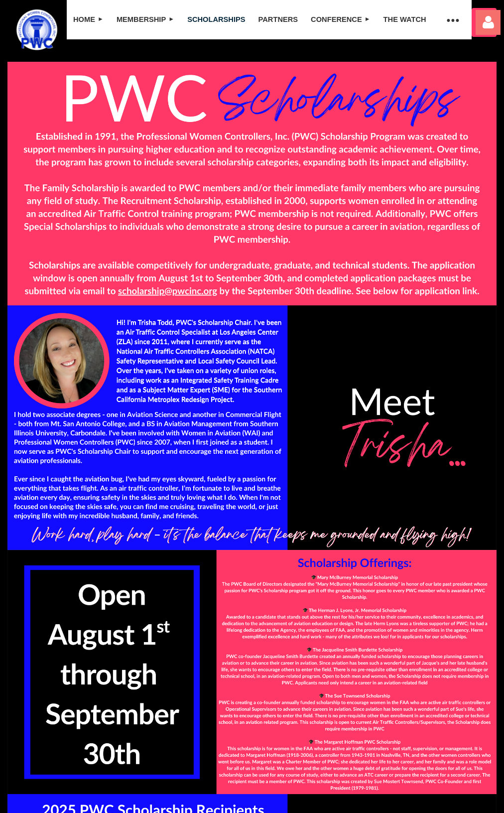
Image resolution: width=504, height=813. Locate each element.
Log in (488, 22)
